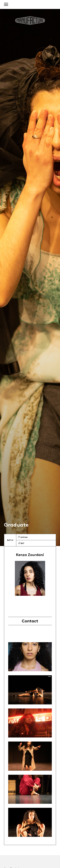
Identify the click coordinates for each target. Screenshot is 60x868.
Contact (30, 621)
